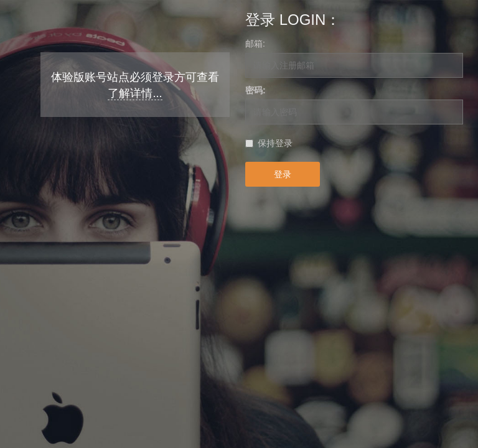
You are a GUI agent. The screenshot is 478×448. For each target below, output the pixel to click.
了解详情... (135, 93)
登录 (283, 174)
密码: (255, 90)
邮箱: (255, 44)
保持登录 (275, 143)
